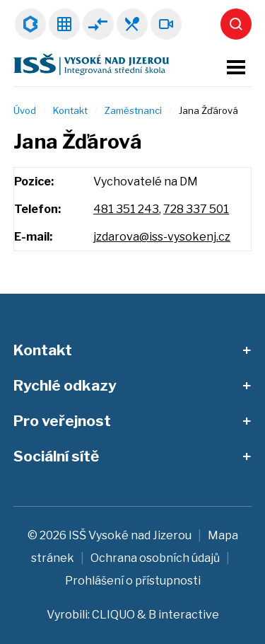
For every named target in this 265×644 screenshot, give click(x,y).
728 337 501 (196, 209)
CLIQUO (113, 615)
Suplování (98, 24)
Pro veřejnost (62, 421)
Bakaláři (30, 24)
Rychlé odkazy (65, 385)
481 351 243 (126, 209)
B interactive (184, 615)
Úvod (25, 110)
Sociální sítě (56, 456)
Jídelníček (132, 24)
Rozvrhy (64, 24)
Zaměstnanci (133, 110)
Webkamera (166, 24)
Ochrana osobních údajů (155, 558)
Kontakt (70, 110)
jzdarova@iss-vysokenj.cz (162, 237)
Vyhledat (236, 24)
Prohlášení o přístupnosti (133, 581)
